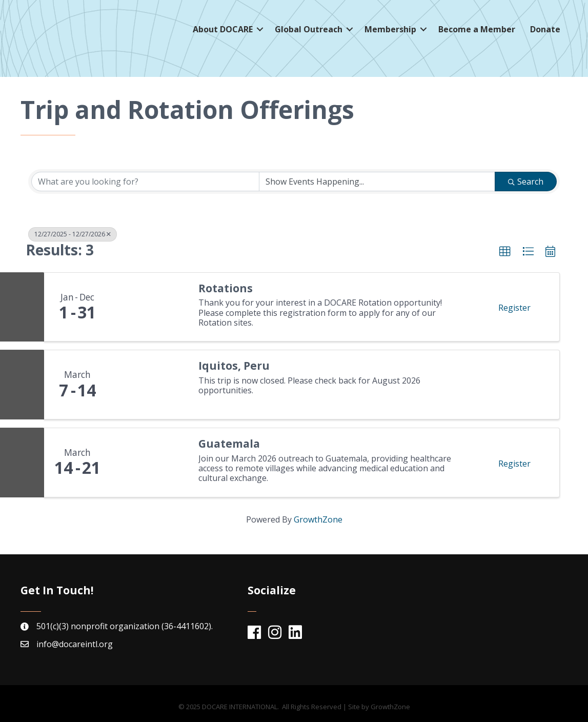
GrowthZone (318, 519)
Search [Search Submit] (526, 182)
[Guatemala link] (149, 463)
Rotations (226, 288)
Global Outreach (309, 33)
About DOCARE (223, 33)
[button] (505, 252)
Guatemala (229, 444)
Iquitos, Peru (234, 366)
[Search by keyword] (145, 182)
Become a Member (477, 33)
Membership (390, 33)
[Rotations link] (149, 307)
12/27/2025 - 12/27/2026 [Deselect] (73, 234)
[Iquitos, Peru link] (149, 385)
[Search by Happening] (377, 182)
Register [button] (514, 308)
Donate (545, 33)
